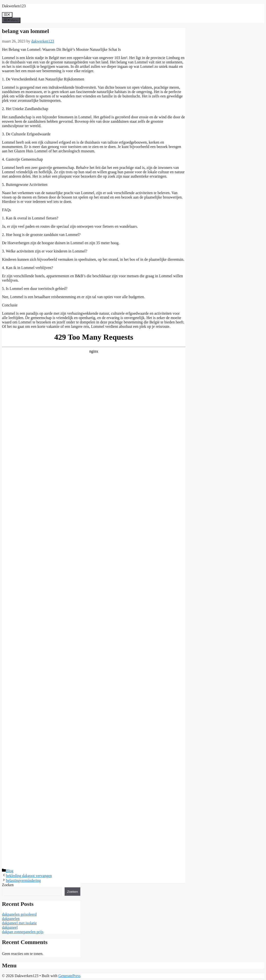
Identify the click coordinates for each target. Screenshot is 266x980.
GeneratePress (70, 976)
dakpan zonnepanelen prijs (23, 932)
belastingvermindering (23, 880)
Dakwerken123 (14, 6)
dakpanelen (11, 919)
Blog (10, 871)
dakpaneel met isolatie (19, 923)
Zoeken (8, 885)
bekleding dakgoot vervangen (29, 876)
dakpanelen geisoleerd (19, 914)
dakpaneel (10, 927)
